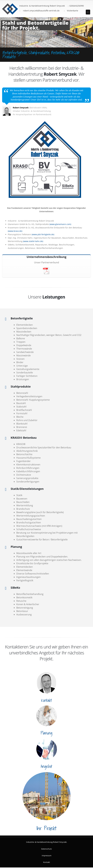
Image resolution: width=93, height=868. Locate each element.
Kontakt (47, 862)
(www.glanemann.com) (60, 224)
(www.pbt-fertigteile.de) (43, 234)
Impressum (47, 856)
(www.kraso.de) (15, 231)
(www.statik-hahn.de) (33, 241)
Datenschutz (46, 849)
